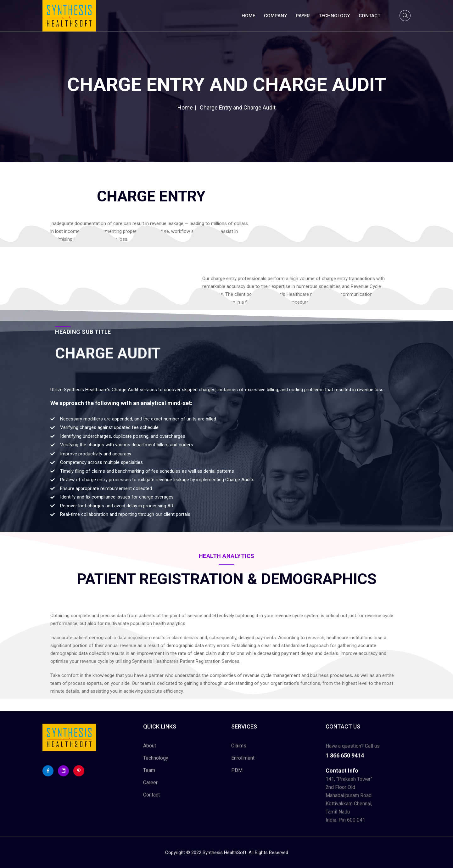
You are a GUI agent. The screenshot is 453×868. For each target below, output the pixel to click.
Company (275, 16)
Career (150, 788)
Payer (303, 16)
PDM (237, 775)
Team (149, 775)
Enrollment (243, 763)
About (150, 751)
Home (248, 16)
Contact (369, 16)
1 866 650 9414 (345, 761)
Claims (239, 751)
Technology (334, 16)
